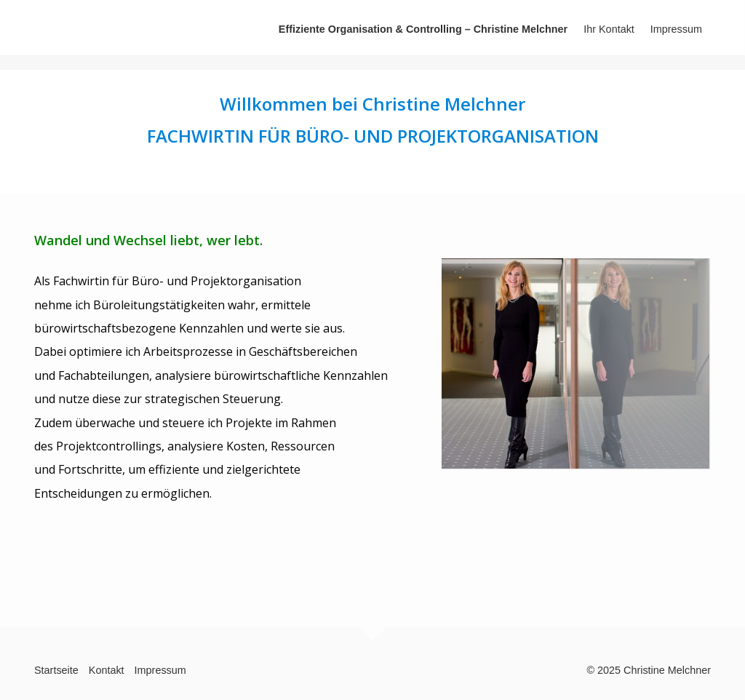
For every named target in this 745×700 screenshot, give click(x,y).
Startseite (56, 670)
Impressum (676, 29)
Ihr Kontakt (609, 29)
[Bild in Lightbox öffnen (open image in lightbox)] (575, 363)
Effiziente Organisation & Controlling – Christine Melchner (423, 29)
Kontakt (107, 670)
